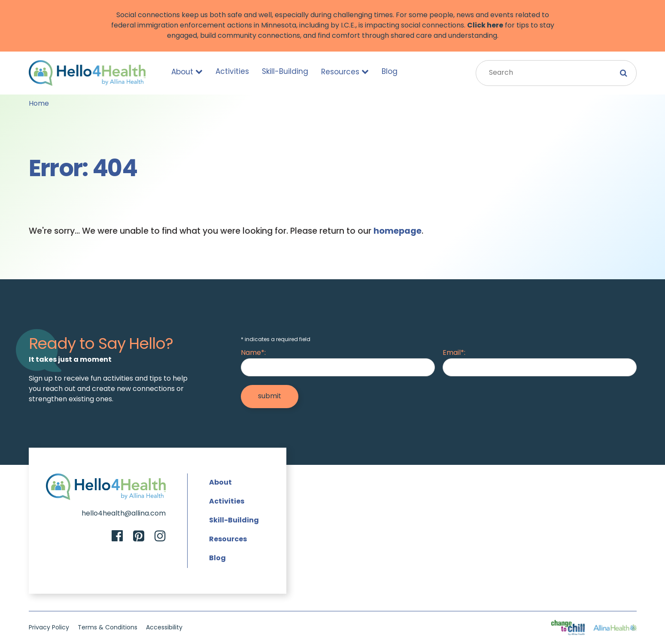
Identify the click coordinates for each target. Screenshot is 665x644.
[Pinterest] (139, 537)
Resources (345, 72)
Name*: (253, 353)
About (187, 72)
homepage (398, 232)
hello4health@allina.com (124, 514)
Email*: (454, 353)
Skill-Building (285, 72)
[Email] (539, 367)
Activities (232, 72)
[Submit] (270, 397)
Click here (485, 26)
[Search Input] (556, 73)
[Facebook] (117, 537)
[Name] (338, 367)
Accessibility (164, 628)
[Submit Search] (624, 73)
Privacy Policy (49, 628)
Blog (390, 72)
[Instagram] (160, 537)
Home (39, 104)
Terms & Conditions (108, 628)
